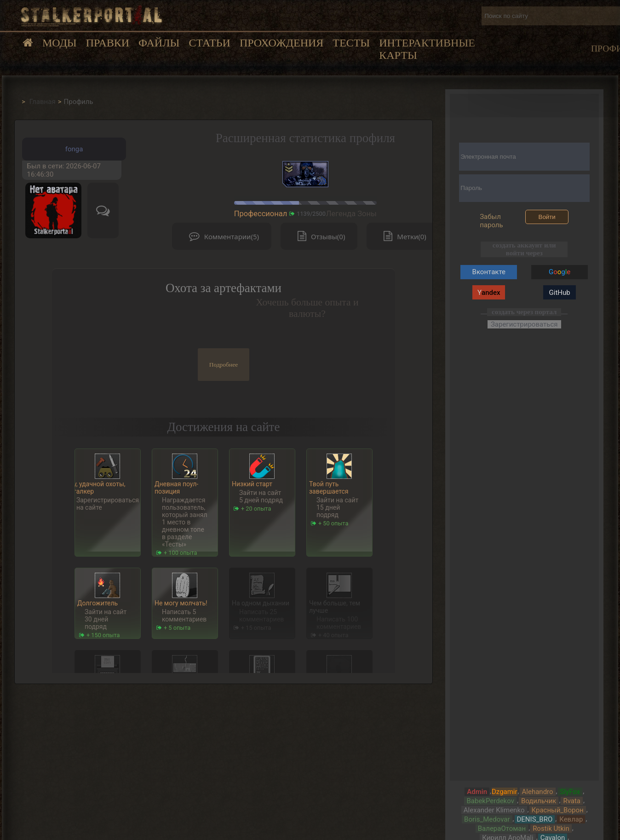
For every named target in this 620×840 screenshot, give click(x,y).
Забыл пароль (491, 221)
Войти (547, 217)
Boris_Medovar (487, 819)
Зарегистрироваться (524, 324)
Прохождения (281, 43)
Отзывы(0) (319, 236)
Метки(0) (403, 236)
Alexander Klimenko (494, 810)
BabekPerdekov (490, 801)
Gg (560, 272)
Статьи (209, 43)
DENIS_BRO (535, 819)
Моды (60, 43)
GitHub (560, 293)
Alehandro (538, 792)
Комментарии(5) (222, 236)
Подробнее (224, 365)
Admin (477, 792)
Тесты (351, 43)
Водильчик (539, 801)
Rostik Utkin (551, 828)
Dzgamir (505, 792)
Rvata (572, 801)
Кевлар (571, 819)
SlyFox (570, 792)
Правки (108, 43)
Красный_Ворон (558, 810)
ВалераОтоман (502, 828)
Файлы (159, 43)
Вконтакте (489, 272)
